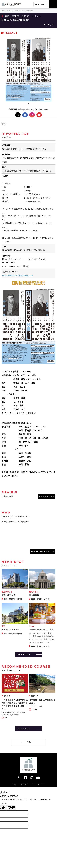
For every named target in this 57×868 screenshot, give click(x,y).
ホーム (4, 11)
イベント (50, 25)
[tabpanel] (28, 69)
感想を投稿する (46, 497)
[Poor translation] (11, 808)
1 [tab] (29, 104)
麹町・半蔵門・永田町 (17, 16)
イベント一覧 (13, 11)
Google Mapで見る (40, 552)
